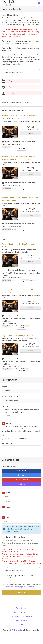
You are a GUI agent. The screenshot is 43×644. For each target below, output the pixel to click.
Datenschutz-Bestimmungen (22, 616)
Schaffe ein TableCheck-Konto (14, 537)
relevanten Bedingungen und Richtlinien (20, 587)
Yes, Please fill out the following (14, 439)
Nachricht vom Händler (10, 15)
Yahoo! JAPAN (21, 480)
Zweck (5, 387)
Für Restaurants (21, 608)
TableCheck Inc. (17, 630)
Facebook (21, 471)
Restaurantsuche (21, 624)
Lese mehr (21, 149)
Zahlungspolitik (21, 620)
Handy (7, 507)
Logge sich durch (9, 467)
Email (6, 517)
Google (21, 475)
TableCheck (21, 484)
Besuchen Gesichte (10, 397)
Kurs (27, 103)
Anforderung (8, 444)
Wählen (31, 133)
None (5, 435)
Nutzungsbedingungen (22, 612)
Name (6, 493)
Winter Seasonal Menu (12, 103)
